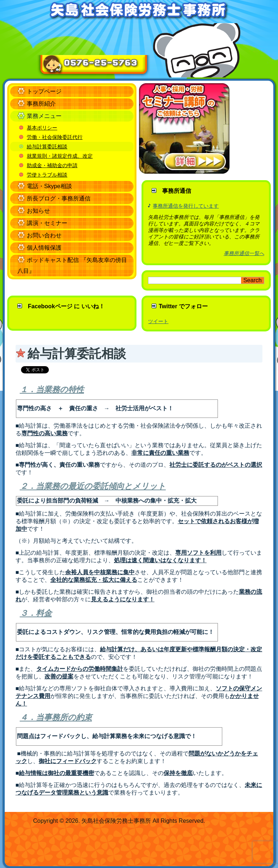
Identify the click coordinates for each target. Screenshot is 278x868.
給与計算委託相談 (47, 147)
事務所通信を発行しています (186, 206)
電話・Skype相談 (49, 186)
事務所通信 (177, 191)
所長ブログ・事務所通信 (59, 198)
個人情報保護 (44, 248)
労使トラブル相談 (47, 175)
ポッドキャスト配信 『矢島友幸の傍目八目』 (72, 265)
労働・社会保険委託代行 (55, 137)
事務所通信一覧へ (244, 253)
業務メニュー (44, 116)
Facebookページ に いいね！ (66, 306)
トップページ (44, 91)
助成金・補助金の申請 (52, 165)
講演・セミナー (47, 223)
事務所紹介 (41, 104)
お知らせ (38, 211)
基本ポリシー (42, 128)
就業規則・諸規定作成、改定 (60, 156)
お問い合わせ (44, 235)
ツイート (158, 321)
